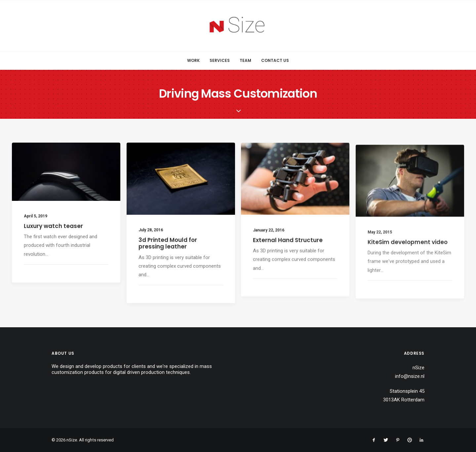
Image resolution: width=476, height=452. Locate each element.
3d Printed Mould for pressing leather (168, 243)
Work (193, 60)
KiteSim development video (408, 257)
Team (245, 60)
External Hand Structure (288, 246)
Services (220, 60)
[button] (66, 172)
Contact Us (275, 60)
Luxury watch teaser (53, 226)
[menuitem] (196, 61)
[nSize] (238, 26)
